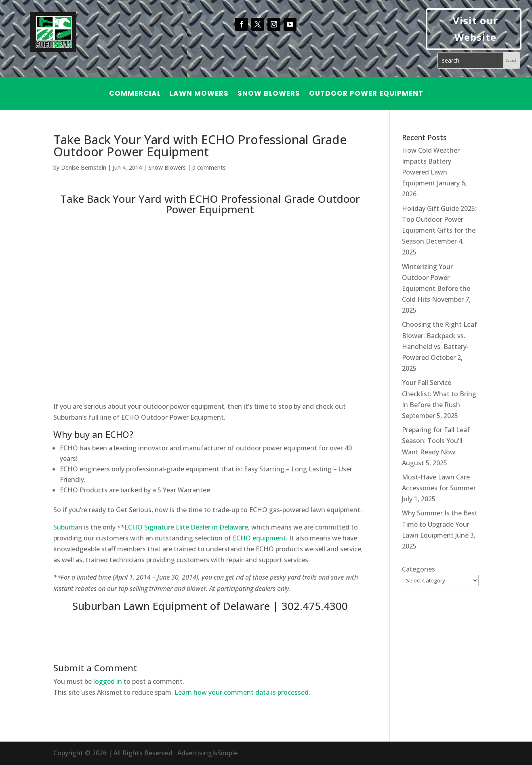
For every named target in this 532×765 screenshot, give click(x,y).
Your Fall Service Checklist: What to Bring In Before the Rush (439, 393)
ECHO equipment (259, 538)
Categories (418, 569)
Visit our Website (475, 29)
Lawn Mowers (199, 94)
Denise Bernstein (84, 167)
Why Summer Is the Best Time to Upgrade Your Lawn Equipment (440, 524)
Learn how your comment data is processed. (242, 692)
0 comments (209, 167)
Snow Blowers (269, 94)
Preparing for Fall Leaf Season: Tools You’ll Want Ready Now (436, 441)
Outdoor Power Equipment (366, 94)
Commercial (135, 94)
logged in (108, 681)
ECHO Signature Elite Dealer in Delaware (186, 527)
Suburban (68, 527)
